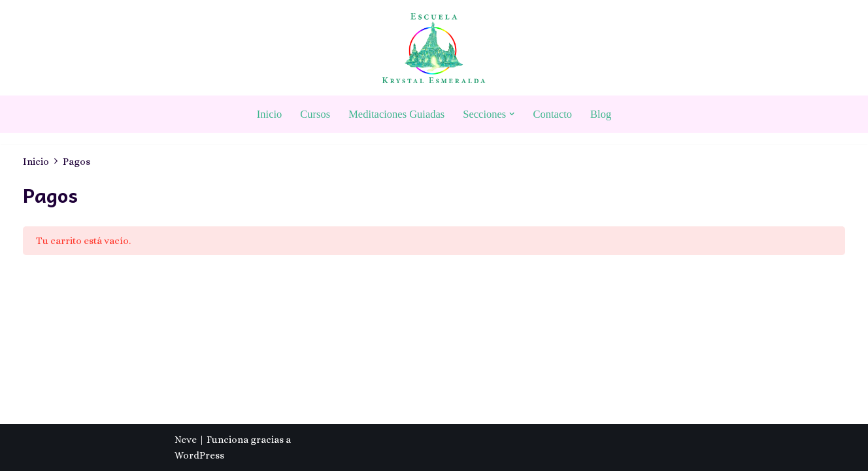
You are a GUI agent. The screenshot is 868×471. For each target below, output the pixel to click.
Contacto (553, 114)
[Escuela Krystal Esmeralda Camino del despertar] (434, 48)
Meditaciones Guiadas (396, 114)
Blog (601, 114)
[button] (512, 114)
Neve (186, 440)
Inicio (270, 114)
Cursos (315, 114)
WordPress (199, 455)
